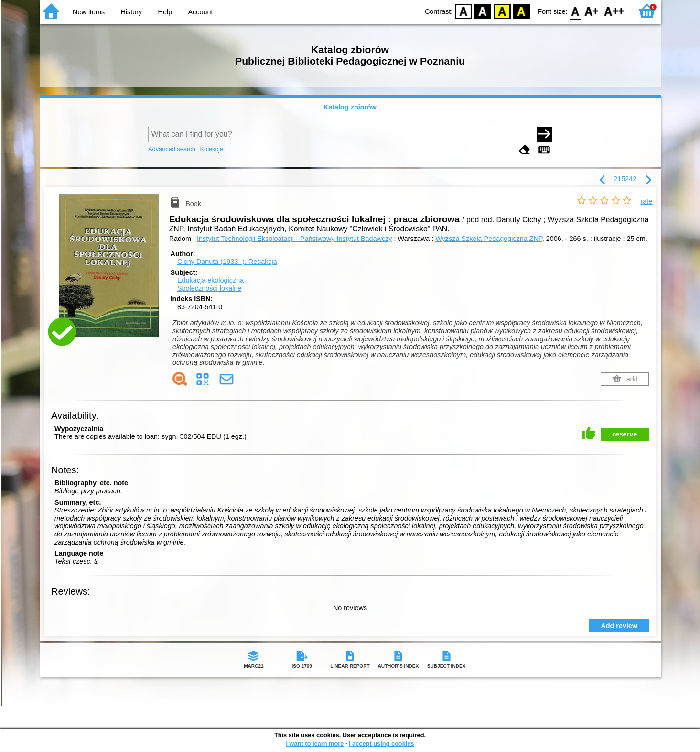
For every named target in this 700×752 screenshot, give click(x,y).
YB (502, 11)
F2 (614, 11)
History (132, 12)
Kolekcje (211, 149)
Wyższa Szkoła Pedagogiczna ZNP (489, 239)
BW (483, 11)
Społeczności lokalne (209, 288)
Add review (619, 626)
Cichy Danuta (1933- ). (227, 262)
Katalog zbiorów (350, 107)
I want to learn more (315, 744)
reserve (625, 434)
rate (647, 201)
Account (200, 12)
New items (89, 12)
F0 (576, 11)
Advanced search (172, 149)
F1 (592, 11)
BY (521, 11)
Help (165, 12)
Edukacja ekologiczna (210, 280)
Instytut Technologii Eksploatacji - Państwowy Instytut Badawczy (294, 239)
